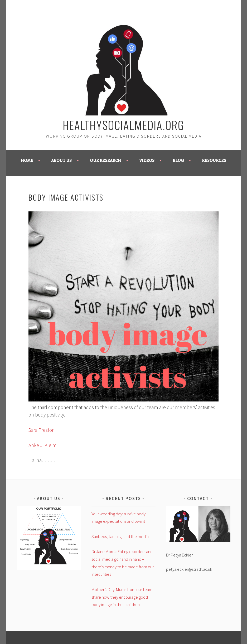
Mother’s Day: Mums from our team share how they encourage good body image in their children (122, 597)
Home (27, 160)
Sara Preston (42, 430)
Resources (214, 160)
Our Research (105, 160)
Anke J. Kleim (43, 445)
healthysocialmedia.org (123, 125)
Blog (178, 160)
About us (61, 160)
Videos (147, 160)
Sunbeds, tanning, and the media (120, 536)
